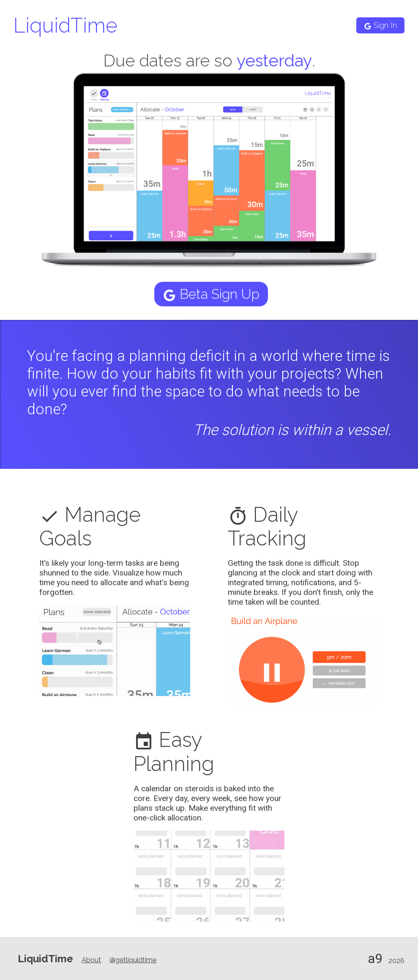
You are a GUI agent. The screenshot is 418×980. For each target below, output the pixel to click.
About (91, 960)
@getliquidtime (133, 960)
